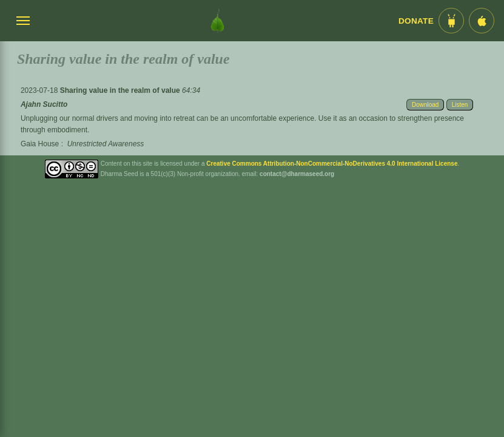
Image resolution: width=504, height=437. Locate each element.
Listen (460, 105)
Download (425, 105)
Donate (416, 21)
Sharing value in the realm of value (121, 90)
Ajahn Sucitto (44, 104)
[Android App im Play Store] (451, 21)
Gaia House (40, 144)
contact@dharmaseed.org (297, 174)
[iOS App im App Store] (482, 21)
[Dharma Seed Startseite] (217, 21)
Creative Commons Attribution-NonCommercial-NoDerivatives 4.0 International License (332, 164)
